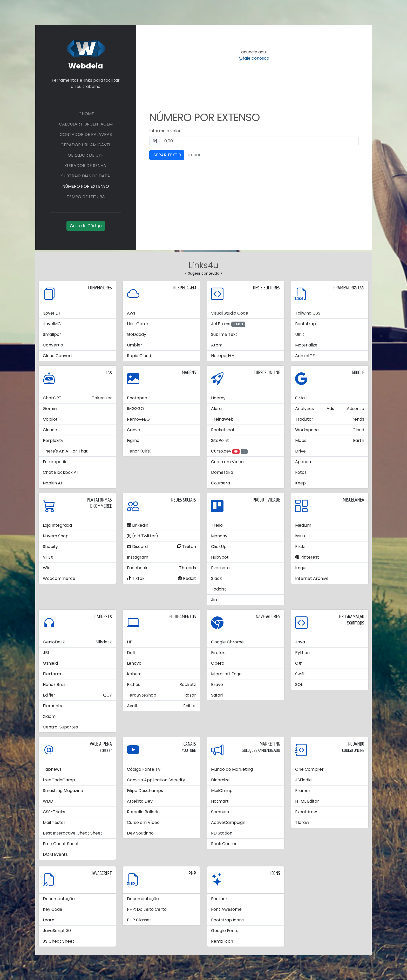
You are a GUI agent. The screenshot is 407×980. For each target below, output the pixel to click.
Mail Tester (54, 822)
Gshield (50, 663)
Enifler (190, 706)
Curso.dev (221, 451)
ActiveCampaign (228, 822)
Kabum (134, 674)
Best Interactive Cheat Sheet (73, 833)
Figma (133, 440)
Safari (217, 695)
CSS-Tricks (54, 812)
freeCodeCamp (59, 780)
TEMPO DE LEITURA (86, 197)
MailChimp (222, 791)
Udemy (218, 398)
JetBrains (221, 324)
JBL (46, 653)
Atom (217, 345)
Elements (52, 706)
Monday (219, 536)
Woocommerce (59, 578)
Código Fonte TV (144, 769)
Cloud (358, 430)
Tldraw (302, 822)
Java (300, 642)
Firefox (218, 653)
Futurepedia (55, 462)
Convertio (53, 345)
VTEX (48, 557)
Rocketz (188, 684)
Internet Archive (312, 578)
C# (299, 663)
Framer (303, 791)
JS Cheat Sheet (59, 941)
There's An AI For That (65, 451)
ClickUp (219, 547)
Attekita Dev (140, 801)
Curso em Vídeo (227, 462)
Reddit (187, 578)
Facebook (137, 568)
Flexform (52, 674)
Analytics (304, 409)
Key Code (53, 909)
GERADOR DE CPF (86, 155)
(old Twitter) (143, 536)
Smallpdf (52, 334)
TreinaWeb (222, 419)
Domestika (222, 472)
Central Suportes (60, 727)
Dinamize (220, 780)
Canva (134, 430)
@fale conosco (254, 58)
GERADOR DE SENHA (86, 166)
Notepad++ (223, 356)
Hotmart (220, 801)
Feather (219, 899)
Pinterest (307, 557)
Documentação (59, 899)
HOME (86, 114)
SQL (299, 684)
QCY (107, 695)
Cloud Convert (58, 356)
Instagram (138, 557)
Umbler (135, 345)
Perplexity (53, 440)
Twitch (186, 547)
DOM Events (55, 854)
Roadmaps (355, 623)
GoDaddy (137, 334)
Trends (357, 419)
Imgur (301, 568)
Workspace (307, 430)
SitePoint (220, 440)
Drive (300, 451)
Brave (217, 684)
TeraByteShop (142, 695)
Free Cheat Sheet (61, 844)
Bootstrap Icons (227, 920)
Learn (49, 920)
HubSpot (220, 557)
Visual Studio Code (230, 313)
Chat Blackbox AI (60, 472)
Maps (301, 440)
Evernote (220, 568)
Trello (217, 525)
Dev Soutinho (140, 833)
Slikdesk (104, 642)
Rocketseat (223, 430)
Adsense (355, 409)
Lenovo (134, 663)
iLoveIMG (52, 324)
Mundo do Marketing (232, 769)
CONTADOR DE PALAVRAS (86, 134)
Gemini (50, 409)
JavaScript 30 (57, 931)
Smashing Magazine (63, 791)
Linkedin (138, 525)
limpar (194, 155)
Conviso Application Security (156, 780)
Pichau (134, 684)
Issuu (300, 536)
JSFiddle (303, 780)
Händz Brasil (55, 684)
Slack (216, 578)
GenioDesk (54, 642)
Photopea (137, 398)
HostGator (138, 324)
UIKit (300, 334)
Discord (137, 547)
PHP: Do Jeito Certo (147, 909)
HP (130, 642)
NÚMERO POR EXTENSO (86, 186)
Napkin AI (52, 483)
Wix (46, 568)
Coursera (221, 483)
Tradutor (304, 419)
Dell (131, 653)
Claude (50, 430)
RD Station (222, 833)
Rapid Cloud (139, 356)
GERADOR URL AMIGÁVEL (86, 145)
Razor (190, 695)
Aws (131, 313)
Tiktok (136, 578)
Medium (303, 525)
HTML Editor (307, 801)
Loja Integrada (57, 525)
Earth (359, 440)
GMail (301, 398)
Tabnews (52, 769)
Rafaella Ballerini (144, 812)
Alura (216, 409)
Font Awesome (226, 909)
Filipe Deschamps (145, 791)
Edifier (49, 695)
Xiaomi (50, 716)
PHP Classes (139, 920)
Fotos (301, 472)
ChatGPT (52, 398)
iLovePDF (52, 313)
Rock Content (225, 844)
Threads (188, 568)
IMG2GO (135, 409)
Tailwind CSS (308, 313)
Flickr (301, 547)
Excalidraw (306, 812)
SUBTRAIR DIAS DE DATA (86, 176)
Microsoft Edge (226, 674)
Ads (330, 409)
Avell (132, 706)
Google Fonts (225, 931)
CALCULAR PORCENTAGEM (86, 124)
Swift (300, 674)
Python (302, 653)
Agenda (303, 462)
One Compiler (309, 769)
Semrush (220, 812)
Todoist (219, 589)
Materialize (306, 345)
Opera (218, 663)
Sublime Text (224, 334)
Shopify (50, 547)
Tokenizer (102, 398)
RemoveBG (138, 419)
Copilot (50, 419)
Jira (215, 600)
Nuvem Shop (56, 536)
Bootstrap (306, 324)
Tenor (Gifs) (139, 451)
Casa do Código (86, 226)
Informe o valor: (165, 131)
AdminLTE (305, 356)
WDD (48, 801)
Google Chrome (227, 642)
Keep (300, 483)
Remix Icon (222, 941)
